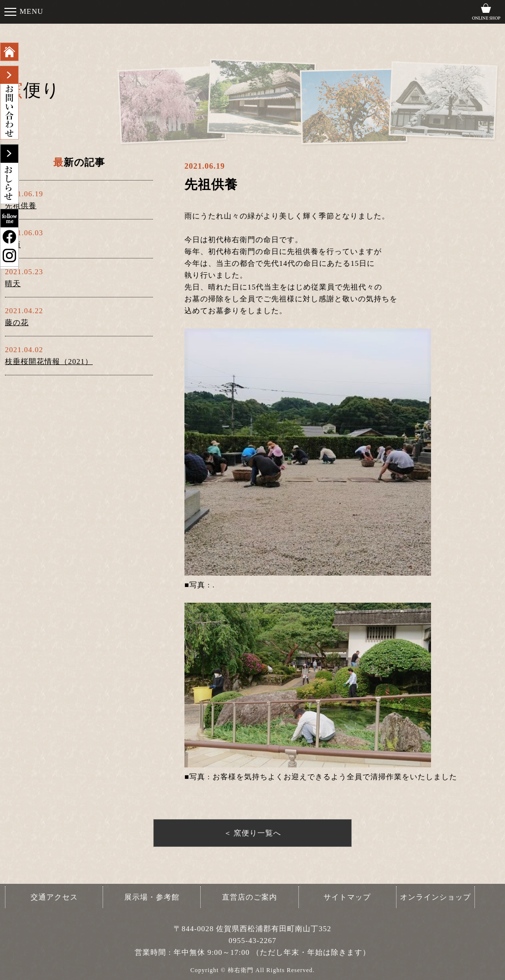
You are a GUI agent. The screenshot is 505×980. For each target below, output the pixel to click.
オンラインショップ (435, 897)
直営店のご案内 (250, 897)
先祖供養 (21, 206)
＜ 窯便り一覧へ (253, 833)
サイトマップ (347, 897)
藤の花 (17, 323)
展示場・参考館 (152, 897)
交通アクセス (54, 897)
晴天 (13, 284)
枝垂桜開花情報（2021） (49, 362)
